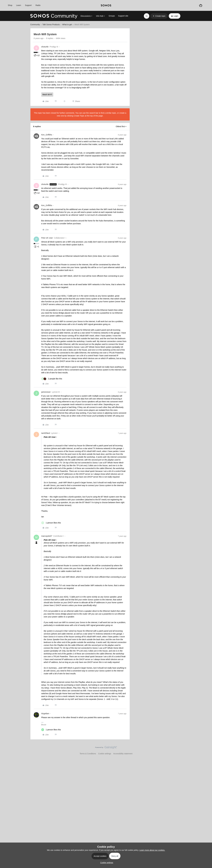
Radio (38, 5)
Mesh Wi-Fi (47, 95)
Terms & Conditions (88, 754)
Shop (10, 5)
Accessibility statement (123, 754)
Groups (112, 16)
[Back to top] (207, 750)
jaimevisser (46, 392)
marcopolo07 (47, 536)
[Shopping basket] (201, 5)
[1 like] (51, 523)
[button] (159, 16)
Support (28, 5)
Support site (123, 16)
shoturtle (45, 47)
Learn (19, 5)
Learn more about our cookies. (152, 850)
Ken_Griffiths (47, 135)
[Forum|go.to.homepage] (54, 16)
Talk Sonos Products (51, 25)
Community (35, 25)
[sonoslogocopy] (106, 5)
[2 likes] (52, 379)
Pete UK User (47, 238)
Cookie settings (105, 754)
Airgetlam (45, 714)
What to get (67, 25)
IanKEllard (46, 433)
